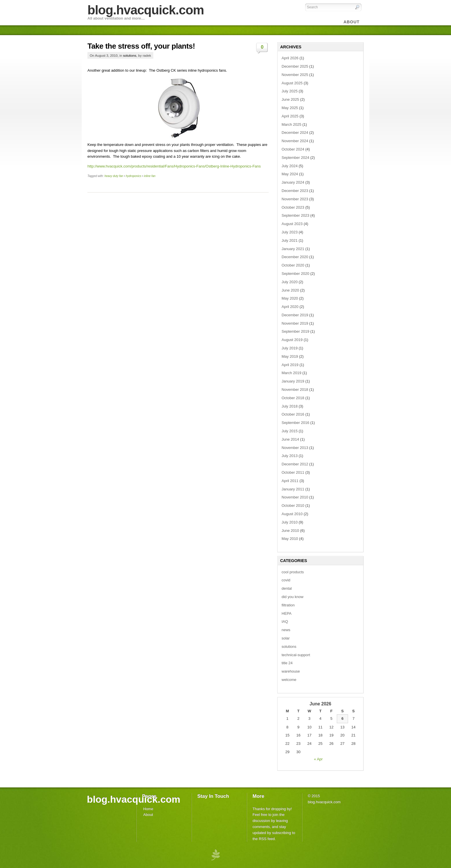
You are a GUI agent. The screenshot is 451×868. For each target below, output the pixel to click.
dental (287, 588)
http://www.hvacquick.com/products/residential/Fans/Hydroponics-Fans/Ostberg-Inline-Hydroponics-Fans (174, 166)
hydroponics (133, 176)
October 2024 (293, 149)
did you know (293, 597)
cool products (293, 572)
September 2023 (295, 215)
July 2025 (290, 91)
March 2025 (292, 124)
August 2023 (292, 224)
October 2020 (293, 265)
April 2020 (290, 307)
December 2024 (295, 133)
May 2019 (290, 356)
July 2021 (290, 240)
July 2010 (290, 522)
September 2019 (295, 331)
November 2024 (295, 141)
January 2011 (293, 489)
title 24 (287, 663)
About (148, 815)
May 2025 (290, 108)
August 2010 (292, 514)
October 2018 (293, 398)
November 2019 (295, 323)
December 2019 (295, 315)
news (286, 630)
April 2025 (290, 116)
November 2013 (295, 448)
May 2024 (290, 174)
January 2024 (293, 182)
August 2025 (292, 83)
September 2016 (295, 423)
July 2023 (290, 232)
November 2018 (295, 390)
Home (148, 809)
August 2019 (292, 340)
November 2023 (295, 199)
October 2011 (293, 472)
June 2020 (290, 290)
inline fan (150, 176)
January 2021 (293, 249)
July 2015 (290, 431)
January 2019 (293, 381)
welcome (289, 680)
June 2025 (290, 99)
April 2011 (290, 481)
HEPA (286, 613)
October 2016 (293, 414)
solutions (130, 55)
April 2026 (290, 58)
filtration (288, 605)
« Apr (318, 759)
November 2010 (295, 497)
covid (286, 580)
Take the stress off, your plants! (141, 46)
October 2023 (293, 207)
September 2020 (295, 274)
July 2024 (290, 166)
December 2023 (295, 191)
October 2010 (293, 506)
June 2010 (290, 531)
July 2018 (290, 406)
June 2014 (290, 439)
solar (286, 638)
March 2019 (292, 373)
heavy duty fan (114, 176)
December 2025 (295, 66)
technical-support (296, 655)
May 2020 (290, 298)
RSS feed (267, 839)
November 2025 (295, 75)
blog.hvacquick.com (146, 10)
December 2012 (295, 464)
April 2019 (290, 365)
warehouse (291, 671)
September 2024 (295, 158)
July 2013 (290, 456)
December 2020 (295, 257)
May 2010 (290, 539)
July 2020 (290, 282)
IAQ (285, 622)
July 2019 (290, 348)
